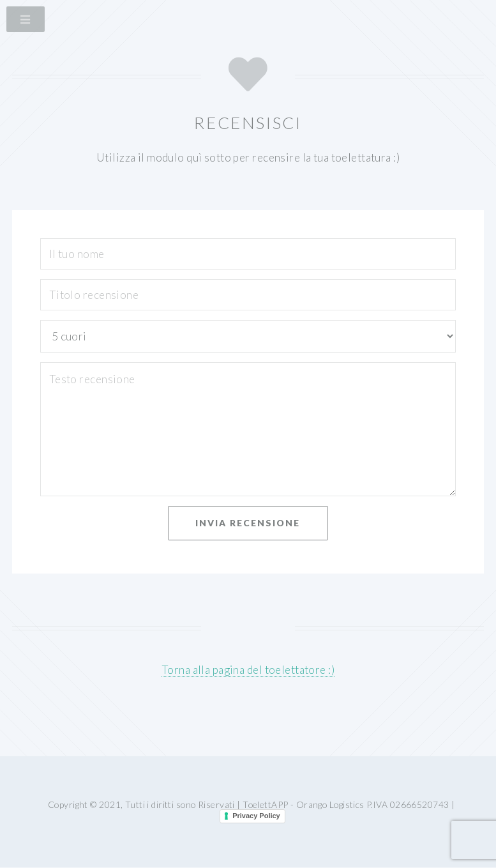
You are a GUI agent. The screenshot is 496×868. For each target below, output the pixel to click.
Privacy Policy (256, 816)
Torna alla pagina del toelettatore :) (248, 670)
